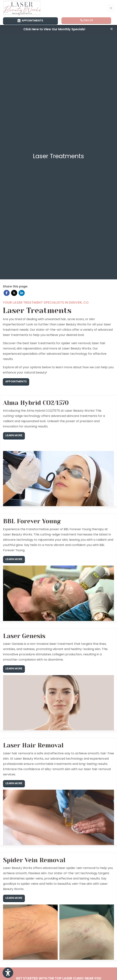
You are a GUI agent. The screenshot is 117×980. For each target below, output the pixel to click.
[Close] (112, 29)
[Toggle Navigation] (111, 8)
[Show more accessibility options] (8, 973)
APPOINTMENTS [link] (30, 20)
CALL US (87, 20)
